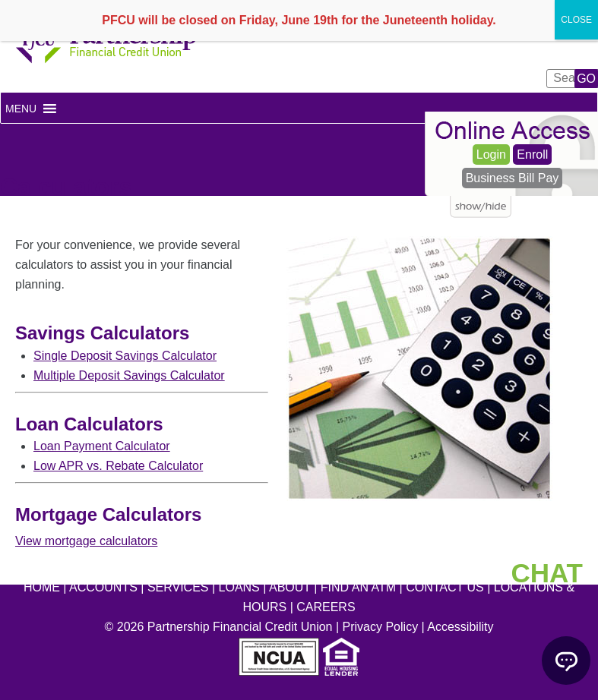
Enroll (532, 155)
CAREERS (326, 607)
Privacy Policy (381, 627)
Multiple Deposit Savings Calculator (129, 375)
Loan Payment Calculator (102, 446)
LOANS (239, 587)
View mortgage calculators (86, 541)
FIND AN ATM (358, 587)
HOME (42, 587)
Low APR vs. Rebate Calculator (118, 466)
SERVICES (178, 587)
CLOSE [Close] (576, 20)
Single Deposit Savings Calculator (125, 356)
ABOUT (290, 587)
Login (491, 155)
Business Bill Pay (513, 178)
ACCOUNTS (103, 587)
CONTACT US (445, 587)
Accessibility (460, 627)
